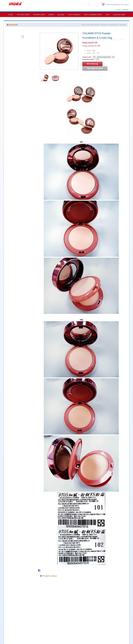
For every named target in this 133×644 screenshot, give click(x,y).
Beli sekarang (92, 64)
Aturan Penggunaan (12, 634)
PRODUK (104, 25)
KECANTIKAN (113, 25)
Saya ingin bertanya (95, 68)
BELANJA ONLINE (93, 25)
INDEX (83, 25)
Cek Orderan (125, 4)
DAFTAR (125, 10)
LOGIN (118, 10)
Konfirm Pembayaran (113, 4)
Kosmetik (123, 25)
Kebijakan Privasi (11, 631)
